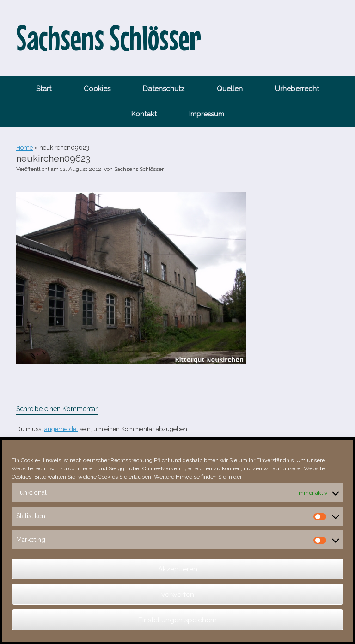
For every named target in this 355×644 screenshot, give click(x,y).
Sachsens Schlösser (139, 169)
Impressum (207, 114)
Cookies (97, 89)
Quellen (230, 89)
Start (44, 89)
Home (24, 148)
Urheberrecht (297, 89)
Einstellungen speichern (177, 620)
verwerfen (178, 595)
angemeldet (61, 429)
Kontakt (144, 114)
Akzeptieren (178, 569)
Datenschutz (164, 89)
